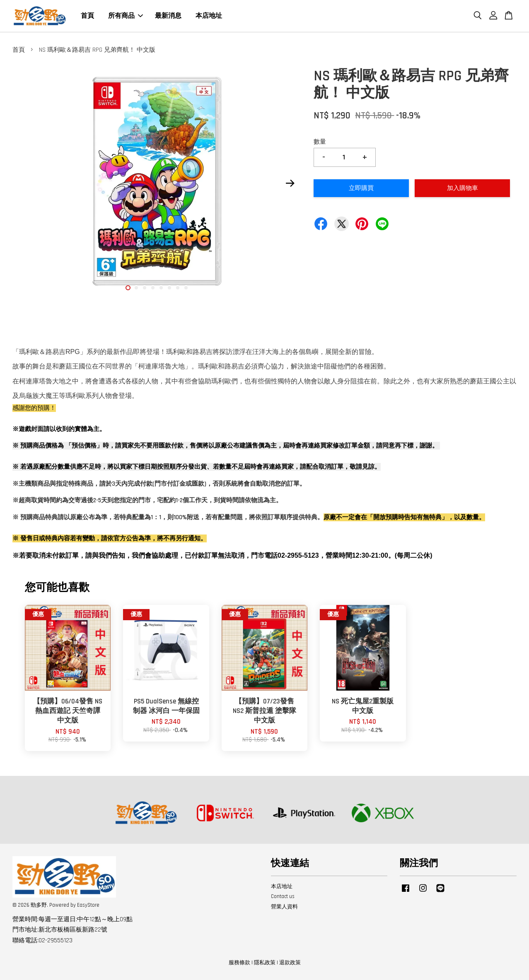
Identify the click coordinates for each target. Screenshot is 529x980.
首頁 (87, 16)
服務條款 (239, 963)
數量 (320, 142)
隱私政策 (265, 963)
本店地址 (209, 16)
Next (290, 183)
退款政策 (290, 963)
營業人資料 (284, 907)
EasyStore (88, 905)
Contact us (283, 896)
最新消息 (168, 16)
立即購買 (361, 188)
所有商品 (126, 16)
